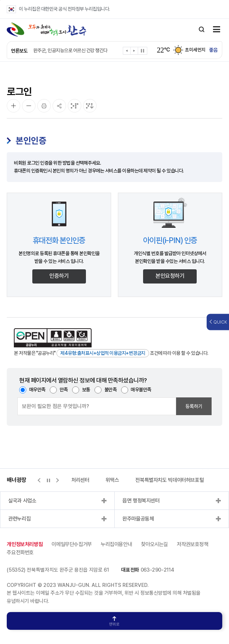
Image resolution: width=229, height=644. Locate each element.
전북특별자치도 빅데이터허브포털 (170, 480)
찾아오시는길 (154, 544)
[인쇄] (44, 106)
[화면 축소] (29, 106)
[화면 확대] (13, 106)
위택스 (112, 480)
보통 (86, 390)
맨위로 (114, 621)
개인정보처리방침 (25, 544)
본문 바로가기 (0, 0)
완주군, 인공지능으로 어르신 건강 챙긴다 (70, 50)
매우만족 (37, 390)
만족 (64, 390)
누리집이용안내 (116, 544)
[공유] (59, 106)
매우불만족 (141, 390)
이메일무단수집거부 (72, 544)
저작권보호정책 (192, 544)
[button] (127, 52)
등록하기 (194, 406)
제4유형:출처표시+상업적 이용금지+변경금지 (103, 353)
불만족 (111, 390)
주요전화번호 (20, 552)
